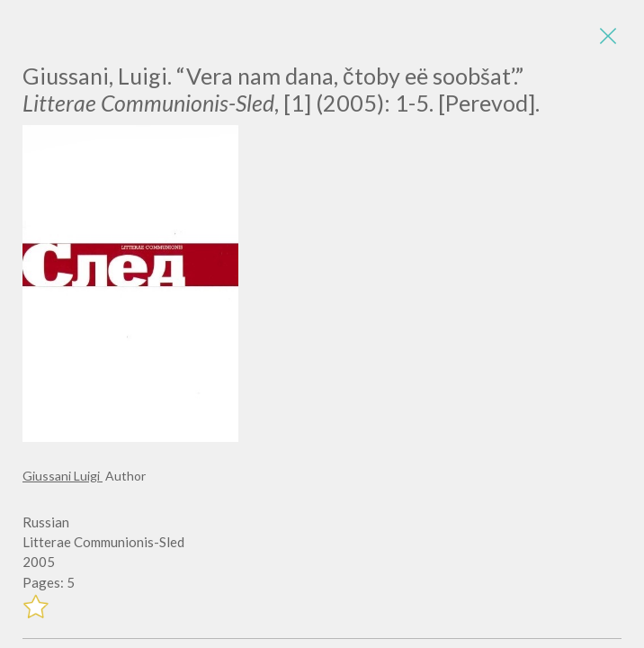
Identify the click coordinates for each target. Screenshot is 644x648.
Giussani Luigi (63, 476)
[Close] (608, 36)
